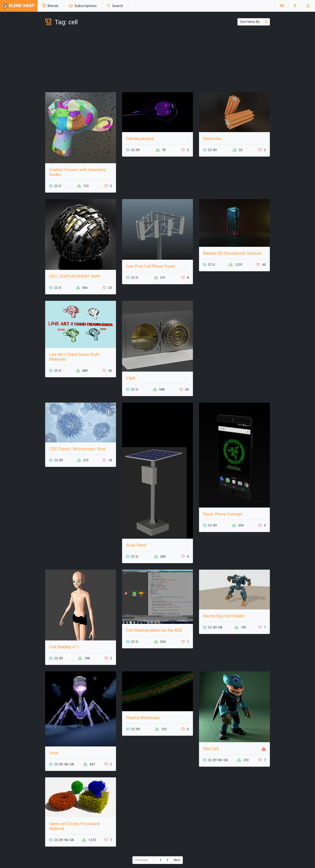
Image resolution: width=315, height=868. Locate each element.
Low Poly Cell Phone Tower (151, 266)
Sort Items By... (254, 22)
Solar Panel (136, 545)
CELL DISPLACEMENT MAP (75, 276)
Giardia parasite (140, 139)
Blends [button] (50, 6)
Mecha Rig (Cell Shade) (224, 616)
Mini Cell (211, 749)
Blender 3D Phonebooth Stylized (232, 253)
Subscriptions (83, 6)
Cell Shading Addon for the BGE (154, 630)
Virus (54, 753)
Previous (141, 860)
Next (177, 860)
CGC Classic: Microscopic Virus (78, 449)
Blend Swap (19, 6)
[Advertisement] (157, 60)
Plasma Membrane (143, 718)
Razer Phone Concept (223, 514)
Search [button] (115, 6)
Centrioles (212, 139)
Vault (131, 378)
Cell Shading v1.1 (64, 647)
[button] (295, 6)
